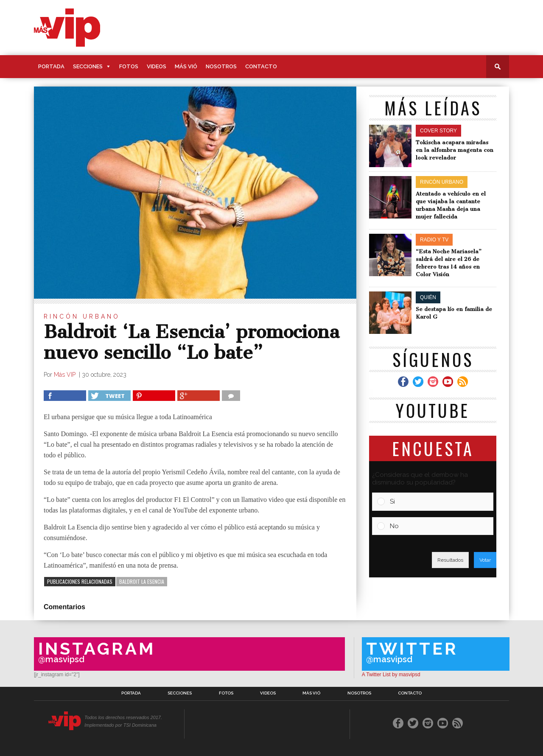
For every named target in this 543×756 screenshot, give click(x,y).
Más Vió (186, 66)
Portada (51, 66)
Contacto (261, 66)
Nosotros (221, 66)
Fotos (129, 66)
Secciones (88, 66)
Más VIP (66, 375)
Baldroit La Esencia (142, 581)
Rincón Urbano (82, 316)
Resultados (450, 560)
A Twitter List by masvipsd (391, 675)
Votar (485, 560)
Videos (157, 66)
